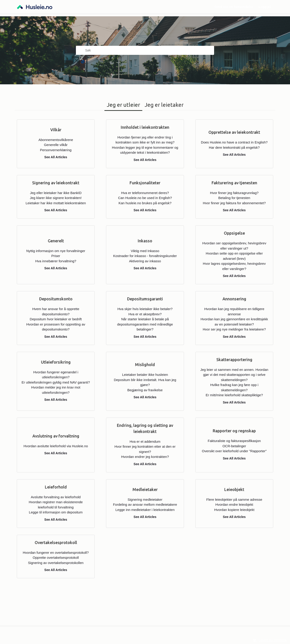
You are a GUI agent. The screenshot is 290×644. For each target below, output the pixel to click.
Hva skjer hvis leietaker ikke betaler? (145, 309)
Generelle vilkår (56, 145)
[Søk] (145, 50)
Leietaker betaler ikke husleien (145, 375)
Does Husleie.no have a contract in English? (234, 142)
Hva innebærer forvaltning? (56, 261)
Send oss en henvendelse (234, 7)
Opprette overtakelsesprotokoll (56, 558)
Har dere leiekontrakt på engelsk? (234, 147)
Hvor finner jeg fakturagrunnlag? (234, 193)
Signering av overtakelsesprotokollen (56, 563)
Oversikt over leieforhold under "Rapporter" (234, 451)
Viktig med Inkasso (145, 251)
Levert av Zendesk (273, 640)
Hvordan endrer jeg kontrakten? (145, 457)
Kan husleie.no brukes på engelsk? (145, 203)
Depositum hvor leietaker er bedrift (56, 319)
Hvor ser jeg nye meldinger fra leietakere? (234, 329)
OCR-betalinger (234, 446)
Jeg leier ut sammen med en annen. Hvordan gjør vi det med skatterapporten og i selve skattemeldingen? (234, 375)
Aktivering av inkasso (145, 261)
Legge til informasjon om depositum (56, 512)
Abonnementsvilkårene (56, 140)
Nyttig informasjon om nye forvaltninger (56, 251)
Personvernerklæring (56, 150)
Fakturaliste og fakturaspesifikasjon (234, 441)
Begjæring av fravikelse (145, 390)
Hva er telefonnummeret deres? (145, 193)
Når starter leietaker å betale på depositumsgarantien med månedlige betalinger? (145, 324)
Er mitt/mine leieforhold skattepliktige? (234, 395)
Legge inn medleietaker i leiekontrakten (145, 510)
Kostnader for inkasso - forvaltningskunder (145, 256)
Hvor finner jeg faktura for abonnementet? (234, 203)
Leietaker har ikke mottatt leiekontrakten (56, 203)
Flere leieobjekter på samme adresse (234, 499)
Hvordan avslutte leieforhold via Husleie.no (56, 446)
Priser (56, 256)
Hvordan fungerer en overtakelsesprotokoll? (56, 553)
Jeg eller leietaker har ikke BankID (56, 193)
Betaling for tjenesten (234, 198)
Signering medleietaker (145, 499)
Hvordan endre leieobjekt (234, 504)
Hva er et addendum (145, 441)
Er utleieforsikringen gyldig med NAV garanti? (56, 382)
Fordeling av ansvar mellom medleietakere (145, 504)
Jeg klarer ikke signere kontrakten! (56, 198)
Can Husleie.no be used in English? (145, 198)
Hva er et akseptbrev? (145, 314)
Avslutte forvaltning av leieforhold (56, 497)
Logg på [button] (265, 7)
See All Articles (56, 157)
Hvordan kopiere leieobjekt (234, 510)
